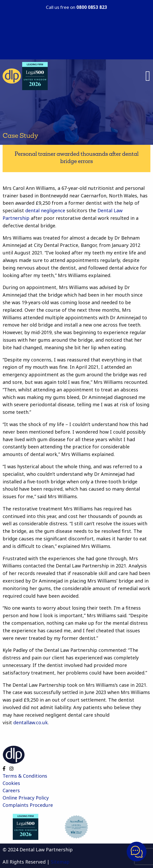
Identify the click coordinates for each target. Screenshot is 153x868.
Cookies (11, 783)
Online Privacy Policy (26, 798)
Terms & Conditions (25, 776)
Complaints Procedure (28, 805)
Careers (11, 790)
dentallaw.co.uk (30, 722)
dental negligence (45, 210)
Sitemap (60, 862)
